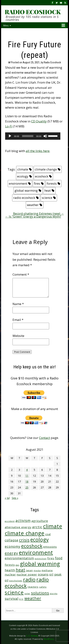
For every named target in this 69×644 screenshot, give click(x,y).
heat (48, 190)
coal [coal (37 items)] (48, 534)
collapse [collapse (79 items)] (12, 540)
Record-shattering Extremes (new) (38, 214)
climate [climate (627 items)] (53, 526)
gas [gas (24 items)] (17, 565)
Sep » (15, 498)
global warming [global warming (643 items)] (40, 564)
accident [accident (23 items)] (10, 521)
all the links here (38, 151)
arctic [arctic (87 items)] (37, 527)
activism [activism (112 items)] (23, 521)
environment (18, 183)
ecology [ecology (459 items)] (40, 540)
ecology (23, 176)
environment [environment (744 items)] (36, 552)
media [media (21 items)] (37, 571)
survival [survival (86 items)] (12, 599)
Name (18, 304)
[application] (33, 136)
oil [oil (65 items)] (51, 574)
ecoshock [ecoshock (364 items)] (32, 546)
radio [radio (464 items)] (29, 579)
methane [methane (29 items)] (47, 570)
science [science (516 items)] (14, 592)
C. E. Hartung (32, 636)
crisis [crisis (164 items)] (24, 540)
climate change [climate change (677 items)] (25, 533)
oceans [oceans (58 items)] (43, 574)
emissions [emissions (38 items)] (50, 547)
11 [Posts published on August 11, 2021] (27, 476)
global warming (26, 190)
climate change (46, 169)
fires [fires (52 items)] (51, 558)
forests (52, 183)
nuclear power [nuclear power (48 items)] (27, 574)
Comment (21, 274)
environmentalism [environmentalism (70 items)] (19, 558)
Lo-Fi (9, 126)
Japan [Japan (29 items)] (29, 570)
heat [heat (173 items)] (21, 570)
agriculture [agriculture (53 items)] (40, 521)
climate (23, 169)
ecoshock (42, 176)
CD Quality (39, 121)
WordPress (49, 639)
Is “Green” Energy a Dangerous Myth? (33, 217)
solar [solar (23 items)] (27, 593)
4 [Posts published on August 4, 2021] (27, 470)
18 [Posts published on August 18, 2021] (27, 482)
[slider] (28, 136)
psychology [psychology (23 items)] (16, 581)
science (47, 198)
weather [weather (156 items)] (33, 598)
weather (33, 205)
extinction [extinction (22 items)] (41, 558)
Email (18, 320)
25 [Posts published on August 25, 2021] (27, 487)
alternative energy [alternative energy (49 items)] (18, 527)
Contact (45, 438)
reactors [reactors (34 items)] (33, 587)
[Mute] (45, 136)
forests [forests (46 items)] (10, 565)
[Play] (10, 136)
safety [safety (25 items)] (43, 587)
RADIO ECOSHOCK (33, 12)
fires (37, 183)
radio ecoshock (24, 198)
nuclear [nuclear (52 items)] (10, 574)
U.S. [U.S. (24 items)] (21, 599)
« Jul (7, 498)
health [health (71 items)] (10, 570)
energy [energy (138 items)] (11, 553)
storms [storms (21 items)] (54, 594)
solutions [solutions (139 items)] (40, 593)
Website (18, 336)
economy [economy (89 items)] (13, 546)
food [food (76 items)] (59, 558)
